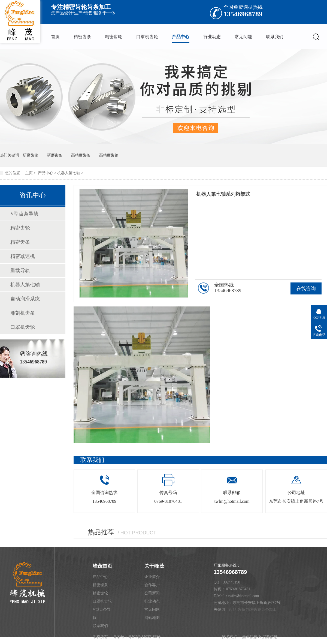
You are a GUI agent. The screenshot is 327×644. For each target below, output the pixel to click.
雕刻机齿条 (23, 313)
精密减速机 (23, 256)
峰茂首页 (102, 566)
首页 (55, 37)
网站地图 (152, 618)
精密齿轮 (114, 37)
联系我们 (275, 37)
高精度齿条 (81, 155)
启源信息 (270, 637)
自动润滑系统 (25, 299)
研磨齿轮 (31, 155)
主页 (29, 173)
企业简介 (152, 577)
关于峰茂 (154, 566)
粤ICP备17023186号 (144, 637)
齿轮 (233, 610)
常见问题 (243, 37)
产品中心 (181, 37)
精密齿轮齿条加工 (261, 610)
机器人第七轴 (69, 173)
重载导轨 (20, 270)
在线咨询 (306, 288)
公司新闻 (152, 593)
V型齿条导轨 (24, 214)
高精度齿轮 (109, 155)
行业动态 (212, 37)
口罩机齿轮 (147, 37)
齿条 (241, 610)
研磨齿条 (55, 155)
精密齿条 (82, 37)
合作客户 (152, 585)
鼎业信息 (250, 637)
